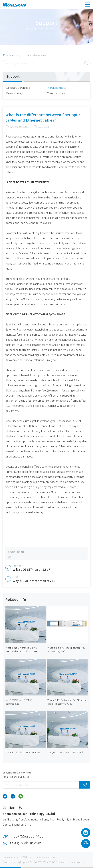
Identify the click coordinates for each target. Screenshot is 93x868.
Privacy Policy (15, 93)
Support (21, 55)
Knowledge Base (37, 55)
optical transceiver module (45, 862)
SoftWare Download (18, 88)
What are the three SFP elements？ (24, 752)
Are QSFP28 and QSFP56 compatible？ (19, 702)
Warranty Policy (56, 93)
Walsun (27, 857)
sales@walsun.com (26, 843)
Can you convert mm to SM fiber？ (66, 752)
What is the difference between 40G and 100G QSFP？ (66, 650)
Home (10, 55)
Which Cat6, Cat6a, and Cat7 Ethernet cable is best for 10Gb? (67, 702)
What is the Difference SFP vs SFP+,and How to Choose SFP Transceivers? (22, 651)
